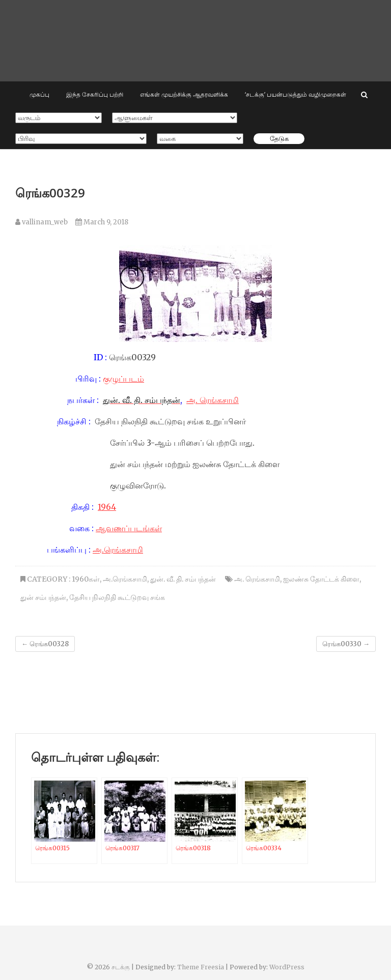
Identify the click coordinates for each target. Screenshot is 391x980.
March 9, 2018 (102, 222)
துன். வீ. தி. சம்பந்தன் (183, 579)
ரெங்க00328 (45, 644)
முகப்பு (39, 94)
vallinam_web (41, 222)
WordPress (287, 967)
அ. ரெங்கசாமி (213, 400)
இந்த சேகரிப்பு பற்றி (95, 94)
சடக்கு (121, 967)
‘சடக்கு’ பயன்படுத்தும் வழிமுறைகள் (296, 94)
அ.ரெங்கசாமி (118, 550)
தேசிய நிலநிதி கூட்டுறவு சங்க (117, 597)
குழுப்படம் (123, 379)
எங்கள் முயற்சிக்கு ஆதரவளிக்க (184, 94)
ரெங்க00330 (346, 644)
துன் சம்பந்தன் (43, 597)
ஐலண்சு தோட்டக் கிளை (321, 579)
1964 (107, 507)
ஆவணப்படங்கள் (129, 528)
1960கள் (86, 579)
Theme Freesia (201, 967)
